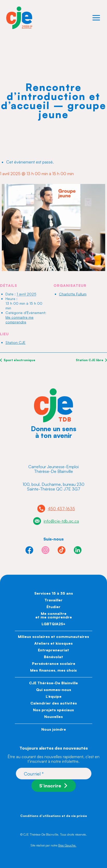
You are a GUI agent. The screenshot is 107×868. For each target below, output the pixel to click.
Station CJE (15, 342)
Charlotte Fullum (73, 294)
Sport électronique (19, 360)
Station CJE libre (90, 360)
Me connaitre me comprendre (19, 320)
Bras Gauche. (67, 845)
